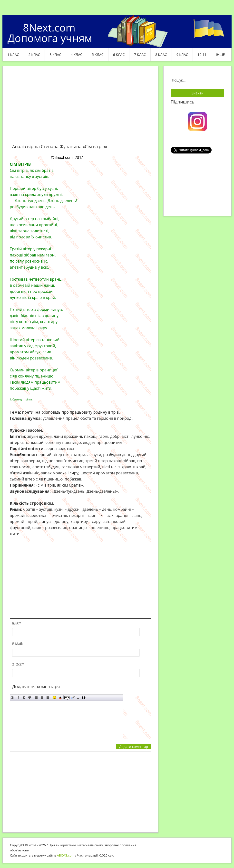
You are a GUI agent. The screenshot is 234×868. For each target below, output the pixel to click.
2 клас (34, 55)
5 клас (98, 55)
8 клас (161, 55)
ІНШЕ (220, 55)
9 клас (182, 55)
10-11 (202, 55)
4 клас (77, 55)
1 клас (13, 55)
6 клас (119, 55)
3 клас (55, 55)
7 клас (140, 55)
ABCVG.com (66, 855)
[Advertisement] (80, 108)
